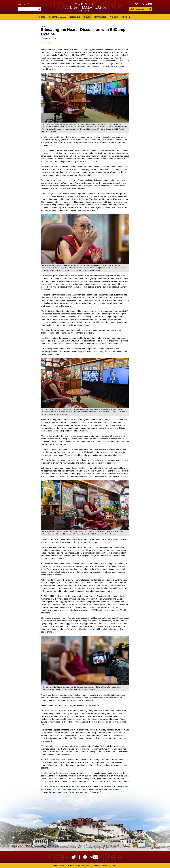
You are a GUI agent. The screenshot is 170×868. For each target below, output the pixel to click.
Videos (114, 17)
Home (42, 17)
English (24, 4)
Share (44, 43)
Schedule (75, 17)
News (87, 17)
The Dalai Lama (57, 17)
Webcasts (137, 9)
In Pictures (100, 17)
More (126, 17)
